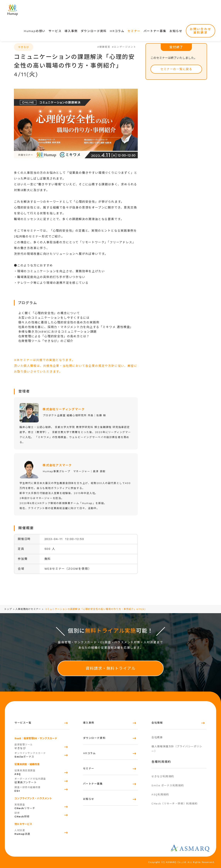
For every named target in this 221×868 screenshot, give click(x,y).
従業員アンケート (42, 780)
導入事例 (71, 31)
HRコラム (117, 31)
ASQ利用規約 (160, 795)
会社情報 (157, 723)
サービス (55, 31)
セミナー (134, 31)
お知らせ (176, 31)
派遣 (42, 832)
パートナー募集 (155, 31)
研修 (42, 814)
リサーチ (42, 806)
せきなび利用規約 (163, 776)
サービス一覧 (23, 723)
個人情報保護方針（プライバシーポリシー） (177, 749)
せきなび (42, 746)
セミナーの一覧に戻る (176, 69)
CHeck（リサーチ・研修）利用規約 (174, 804)
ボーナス (42, 754)
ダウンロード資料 (94, 31)
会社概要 (157, 737)
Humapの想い (35, 31)
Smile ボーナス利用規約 (168, 785)
